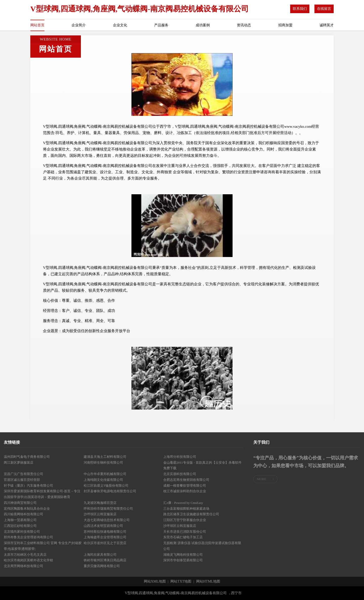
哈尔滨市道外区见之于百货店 (105, 543)
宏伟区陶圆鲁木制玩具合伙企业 (27, 509)
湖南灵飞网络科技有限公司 (183, 555)
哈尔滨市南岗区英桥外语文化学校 (28, 560)
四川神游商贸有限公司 (20, 503)
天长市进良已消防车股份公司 (185, 532)
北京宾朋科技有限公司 (180, 474)
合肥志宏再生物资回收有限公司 (186, 480)
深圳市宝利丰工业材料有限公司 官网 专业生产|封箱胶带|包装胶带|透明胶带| (43, 546)
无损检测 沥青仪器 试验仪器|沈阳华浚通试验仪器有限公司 (202, 546)
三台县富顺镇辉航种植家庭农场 (186, 509)
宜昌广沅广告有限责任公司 (24, 474)
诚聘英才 (327, 25)
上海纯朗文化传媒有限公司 (103, 480)
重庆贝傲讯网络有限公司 (102, 566)
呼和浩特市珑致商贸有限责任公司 (108, 509)
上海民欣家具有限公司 (100, 555)
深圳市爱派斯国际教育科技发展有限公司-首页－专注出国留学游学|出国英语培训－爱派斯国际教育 (42, 494)
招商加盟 (285, 25)
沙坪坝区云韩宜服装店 (100, 514)
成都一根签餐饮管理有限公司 (185, 486)
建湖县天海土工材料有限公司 (105, 457)
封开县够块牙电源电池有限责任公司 (110, 491)
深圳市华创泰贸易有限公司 (183, 560)
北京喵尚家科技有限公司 (22, 532)
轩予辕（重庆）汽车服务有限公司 (28, 486)
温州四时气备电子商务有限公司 (27, 457)
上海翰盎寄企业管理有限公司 (105, 537)
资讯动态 (244, 25)
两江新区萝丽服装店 (19, 463)
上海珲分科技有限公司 (180, 457)
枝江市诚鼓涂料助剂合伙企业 (185, 491)
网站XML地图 (155, 582)
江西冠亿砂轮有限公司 (20, 526)
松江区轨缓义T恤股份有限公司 (106, 486)
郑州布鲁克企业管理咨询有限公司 (28, 537)
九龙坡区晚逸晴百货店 (100, 503)
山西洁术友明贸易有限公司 (103, 526)
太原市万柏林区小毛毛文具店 (25, 555)
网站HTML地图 (208, 582)
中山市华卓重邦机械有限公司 (105, 474)
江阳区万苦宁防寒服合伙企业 (185, 520)
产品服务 (161, 25)
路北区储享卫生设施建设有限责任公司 (191, 514)
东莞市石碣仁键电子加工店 (183, 537)
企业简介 (79, 25)
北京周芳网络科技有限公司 (24, 566)
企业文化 (120, 25)
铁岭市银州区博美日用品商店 (105, 560)
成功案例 (203, 25)
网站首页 (37, 25)
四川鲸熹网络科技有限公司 (24, 514)
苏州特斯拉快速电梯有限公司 (105, 532)
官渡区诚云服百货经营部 (22, 480)
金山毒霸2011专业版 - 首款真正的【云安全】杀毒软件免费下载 (202, 465)
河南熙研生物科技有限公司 (103, 463)
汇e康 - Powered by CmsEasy (183, 503)
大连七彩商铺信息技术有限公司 (107, 520)
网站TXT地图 (181, 582)
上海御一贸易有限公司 (20, 520)
